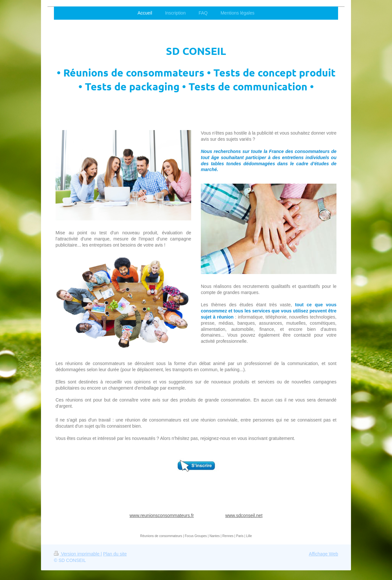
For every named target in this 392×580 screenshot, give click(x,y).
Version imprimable (77, 554)
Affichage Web (323, 554)
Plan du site (115, 554)
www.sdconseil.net (244, 515)
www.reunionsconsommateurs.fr (162, 515)
